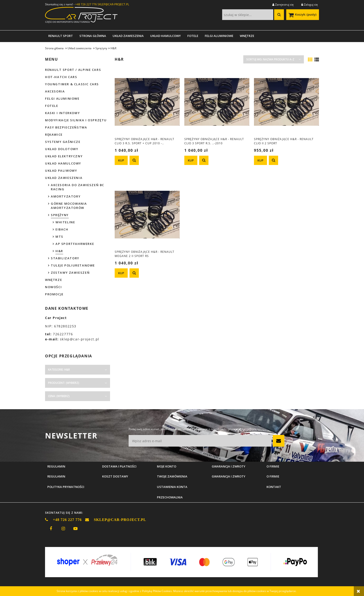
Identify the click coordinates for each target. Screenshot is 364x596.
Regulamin (56, 476)
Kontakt (274, 487)
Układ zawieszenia (64, 178)
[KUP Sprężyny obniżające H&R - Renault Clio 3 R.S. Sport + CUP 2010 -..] (121, 160)
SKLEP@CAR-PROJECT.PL (113, 4)
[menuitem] (61, 36)
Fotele (52, 106)
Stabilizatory (65, 258)
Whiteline (65, 222)
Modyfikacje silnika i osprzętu (76, 120)
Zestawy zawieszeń (70, 273)
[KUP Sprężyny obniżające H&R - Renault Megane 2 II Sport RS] (121, 273)
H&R (59, 251)
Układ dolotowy (62, 149)
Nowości (53, 287)
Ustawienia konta (172, 487)
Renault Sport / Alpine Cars (73, 70)
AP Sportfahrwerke (75, 244)
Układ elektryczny (64, 156)
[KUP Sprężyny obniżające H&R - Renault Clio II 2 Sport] (260, 160)
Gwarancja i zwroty (229, 476)
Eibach (62, 229)
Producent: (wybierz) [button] (64, 383)
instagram (63, 529)
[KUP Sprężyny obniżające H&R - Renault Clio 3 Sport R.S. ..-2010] (191, 160)
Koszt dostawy (115, 476)
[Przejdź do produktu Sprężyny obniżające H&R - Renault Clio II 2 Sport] (286, 102)
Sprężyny (60, 215)
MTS (59, 237)
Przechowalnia (170, 497)
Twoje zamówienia (172, 476)
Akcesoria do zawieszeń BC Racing (78, 187)
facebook (51, 529)
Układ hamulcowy (63, 163)
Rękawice (54, 135)
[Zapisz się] (279, 441)
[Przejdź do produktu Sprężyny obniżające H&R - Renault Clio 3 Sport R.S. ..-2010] (217, 102)
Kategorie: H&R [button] (59, 370)
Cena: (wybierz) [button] (59, 396)
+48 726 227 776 (86, 4)
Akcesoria (55, 91)
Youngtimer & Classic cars (72, 84)
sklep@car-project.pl (80, 339)
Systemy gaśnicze (63, 142)
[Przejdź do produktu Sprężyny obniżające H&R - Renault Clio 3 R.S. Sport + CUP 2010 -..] (147, 102)
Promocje (54, 294)
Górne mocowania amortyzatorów (69, 206)
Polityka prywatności (66, 487)
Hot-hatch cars (61, 77)
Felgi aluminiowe (62, 99)
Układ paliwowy (61, 171)
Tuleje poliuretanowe (73, 265)
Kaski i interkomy (62, 113)
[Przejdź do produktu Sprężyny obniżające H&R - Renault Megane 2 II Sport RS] (147, 214)
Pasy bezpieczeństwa (66, 127)
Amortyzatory (66, 196)
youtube (75, 529)
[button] (134, 160)
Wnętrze (54, 280)
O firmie (273, 476)
